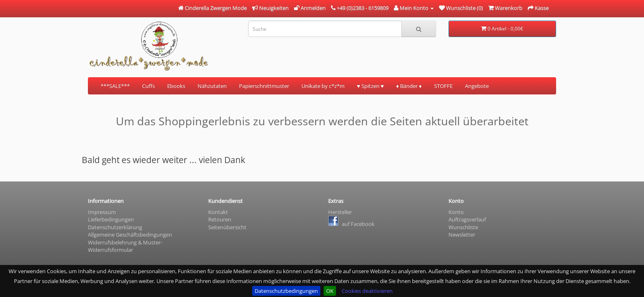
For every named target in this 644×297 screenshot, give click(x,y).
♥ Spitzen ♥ (370, 86)
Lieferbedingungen (111, 219)
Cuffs (148, 86)
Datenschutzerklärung (115, 227)
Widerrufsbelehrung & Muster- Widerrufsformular (125, 246)
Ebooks (176, 86)
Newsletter (462, 235)
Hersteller (340, 212)
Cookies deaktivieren (367, 291)
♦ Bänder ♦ (409, 86)
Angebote (477, 86)
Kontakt (218, 212)
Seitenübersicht (227, 227)
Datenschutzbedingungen (286, 291)
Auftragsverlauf (467, 219)
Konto (456, 212)
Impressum (102, 212)
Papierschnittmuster (264, 86)
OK (330, 291)
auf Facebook (351, 224)
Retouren (220, 219)
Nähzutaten (212, 86)
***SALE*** (115, 86)
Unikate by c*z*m (323, 86)
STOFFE (443, 86)
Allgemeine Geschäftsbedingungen (130, 235)
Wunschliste (463, 227)
